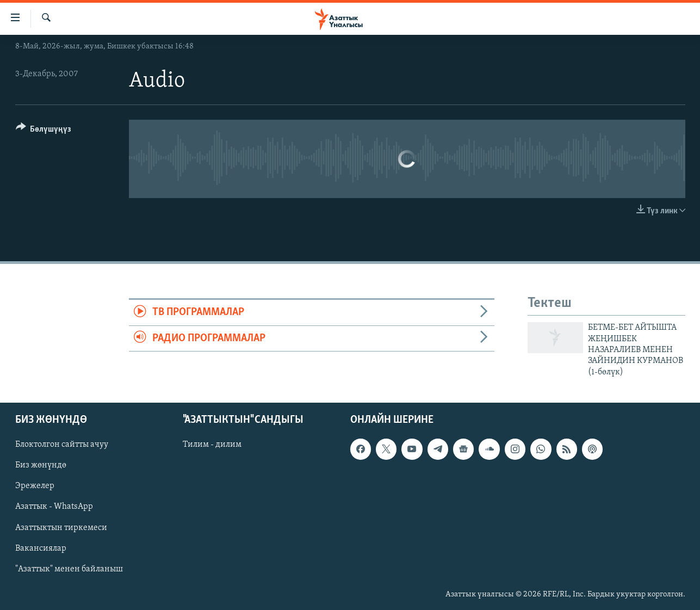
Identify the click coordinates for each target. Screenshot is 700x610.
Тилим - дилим (212, 445)
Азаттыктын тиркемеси (61, 528)
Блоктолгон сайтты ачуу (62, 445)
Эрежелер (35, 486)
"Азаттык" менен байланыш (69, 569)
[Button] (44, 131)
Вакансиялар (41, 549)
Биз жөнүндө (41, 466)
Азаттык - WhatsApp (54, 507)
